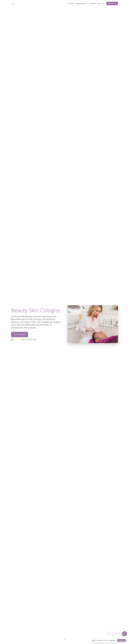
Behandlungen (82, 4)
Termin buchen (112, 3)
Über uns (101, 4)
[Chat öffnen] (124, 634)
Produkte (93, 4)
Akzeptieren (122, 640)
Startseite (71, 4)
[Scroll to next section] (65, 639)
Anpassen (112, 640)
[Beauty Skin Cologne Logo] (13, 4)
